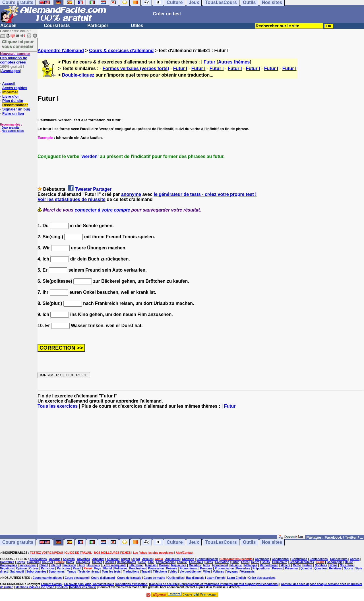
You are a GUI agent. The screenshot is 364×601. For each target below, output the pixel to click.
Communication (207, 559)
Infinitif (43, 565)
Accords (55, 559)
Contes (355, 559)
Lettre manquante (114, 565)
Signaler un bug (16, 109)
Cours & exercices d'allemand (121, 51)
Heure (349, 562)
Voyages (232, 572)
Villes (207, 572)
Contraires (7, 562)
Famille (182, 562)
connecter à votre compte (103, 210)
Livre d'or (11, 96)
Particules (64, 568)
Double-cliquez (78, 75)
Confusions (299, 559)
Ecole (142, 562)
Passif (77, 568)
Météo (297, 565)
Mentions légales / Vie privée (35, 587)
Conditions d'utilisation (132, 584)
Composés (262, 559)
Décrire (109, 562)
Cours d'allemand (103, 578)
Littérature (136, 565)
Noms (334, 565)
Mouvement (220, 565)
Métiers (285, 565)
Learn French (216, 578)
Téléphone (160, 572)
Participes (48, 568)
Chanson (188, 559)
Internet (56, 565)
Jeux (194, 542)
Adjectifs (69, 559)
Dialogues (83, 562)
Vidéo (173, 572)
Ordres (34, 568)
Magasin (151, 565)
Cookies (62, 587)
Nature (308, 565)
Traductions (131, 572)
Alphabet (98, 559)
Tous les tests (111, 572)
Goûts (266, 562)
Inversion (70, 565)
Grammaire (280, 562)
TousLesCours (221, 542)
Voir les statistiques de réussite (72, 199)
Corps (21, 562)
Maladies (195, 565)
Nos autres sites (13, 131)
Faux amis (196, 562)
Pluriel (108, 568)
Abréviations (38, 559)
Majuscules (179, 565)
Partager (102, 189)
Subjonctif (17, 572)
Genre (255, 562)
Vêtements (248, 572)
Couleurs (33, 562)
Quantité (306, 568)
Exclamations (165, 562)
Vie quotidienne (190, 572)
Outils (249, 542)
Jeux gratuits (11, 128)
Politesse (121, 568)
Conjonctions (319, 559)
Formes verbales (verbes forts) (136, 68)
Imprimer (10, 92)
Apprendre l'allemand (61, 51)
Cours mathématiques (47, 578)
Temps (72, 572)
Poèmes (171, 568)
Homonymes (9, 565)
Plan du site (13, 101)
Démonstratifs (126, 562)
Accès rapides (15, 88)
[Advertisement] (201, 474)
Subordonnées (36, 572)
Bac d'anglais (195, 578)
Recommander (15, 105)
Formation (222, 562)
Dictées (97, 562)
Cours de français (129, 578)
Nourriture (347, 565)
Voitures (218, 572)
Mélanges (251, 565)
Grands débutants (302, 562)
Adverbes (84, 559)
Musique (236, 565)
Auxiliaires (172, 559)
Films (209, 562)
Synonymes (57, 572)
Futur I (180, 68)
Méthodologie (269, 565)
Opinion (22, 568)
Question (320, 568)
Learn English (237, 578)
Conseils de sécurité (164, 584)
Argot (136, 559)
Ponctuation (137, 568)
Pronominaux (189, 568)
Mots (206, 565)
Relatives (335, 568)
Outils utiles (176, 578)
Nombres (321, 565)
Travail (146, 572)
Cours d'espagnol (77, 578)
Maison (164, 565)
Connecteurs (339, 559)
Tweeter (83, 189)
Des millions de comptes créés (15, 58)
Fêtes (245, 562)
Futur (209, 62)
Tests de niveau (89, 572)
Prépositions (261, 568)
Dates (70, 562)
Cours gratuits (18, 542)
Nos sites (272, 542)
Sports (348, 568)
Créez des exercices (262, 578)
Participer (98, 25)
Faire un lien (13, 113)
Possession (156, 568)
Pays (97, 568)
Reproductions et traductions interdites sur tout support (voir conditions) (229, 584)
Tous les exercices (58, 406)
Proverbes (243, 568)
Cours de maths (154, 578)
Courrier (47, 562)
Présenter (291, 568)
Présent (277, 568)
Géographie (335, 562)
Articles (147, 559)
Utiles (137, 25)
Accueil (8, 25)
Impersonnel (28, 565)
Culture (175, 542)
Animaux (113, 559)
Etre (151, 562)
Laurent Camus (51, 584)
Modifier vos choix (83, 587)
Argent (125, 559)
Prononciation (224, 568)
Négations (7, 568)
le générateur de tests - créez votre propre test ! (205, 194)
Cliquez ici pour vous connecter (18, 44)
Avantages (10, 71)
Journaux (94, 565)
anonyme (131, 194)
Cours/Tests (57, 25)
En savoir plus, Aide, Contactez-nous (89, 584)
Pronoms (206, 568)
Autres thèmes (234, 62)
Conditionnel (281, 559)
